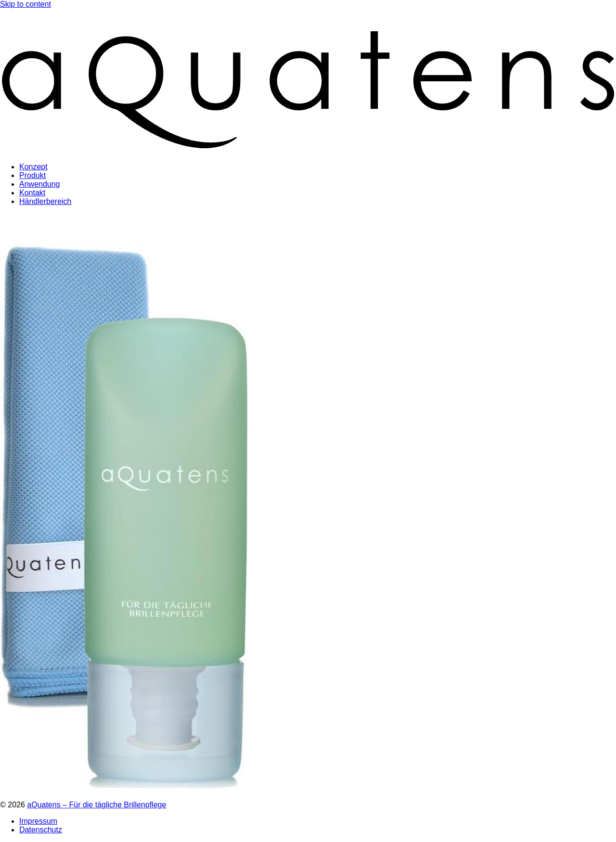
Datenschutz (41, 830)
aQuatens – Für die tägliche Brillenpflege (96, 805)
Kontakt (32, 193)
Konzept (33, 167)
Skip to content (26, 4)
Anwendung (40, 184)
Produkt (32, 175)
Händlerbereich (45, 201)
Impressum (38, 821)
